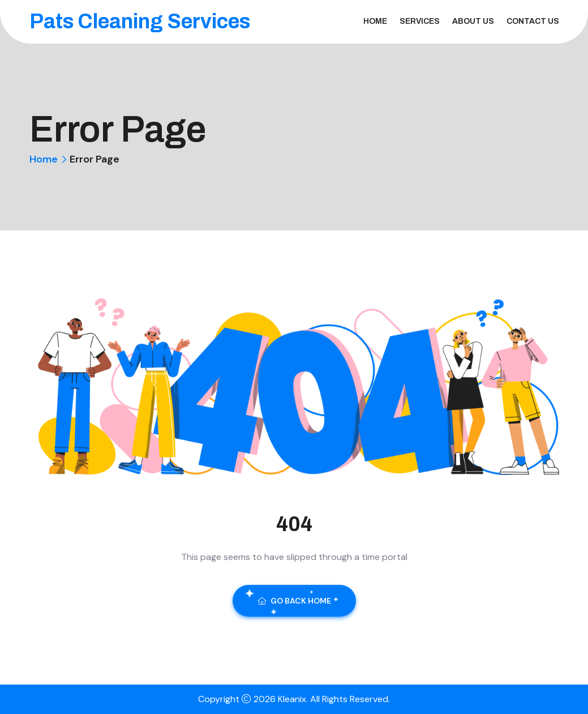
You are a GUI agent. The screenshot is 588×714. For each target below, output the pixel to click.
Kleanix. (294, 699)
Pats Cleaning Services (140, 22)
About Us (473, 21)
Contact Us (533, 21)
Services (420, 21)
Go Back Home (294, 601)
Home (375, 21)
